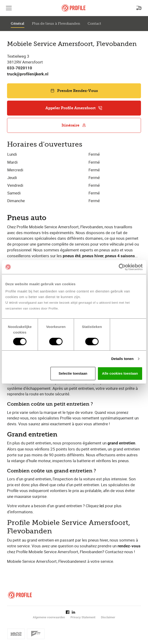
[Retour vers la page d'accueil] (74, 8)
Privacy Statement (83, 617)
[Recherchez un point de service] (139, 8)
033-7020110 (20, 68)
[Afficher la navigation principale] (9, 8)
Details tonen (122, 359)
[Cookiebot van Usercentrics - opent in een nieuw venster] (122, 267)
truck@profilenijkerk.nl (28, 74)
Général (18, 24)
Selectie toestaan (73, 373)
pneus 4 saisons (120, 256)
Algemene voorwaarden (49, 617)
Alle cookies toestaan (120, 373)
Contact (94, 24)
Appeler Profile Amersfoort (74, 108)
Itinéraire (74, 125)
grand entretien (121, 443)
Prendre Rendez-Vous (74, 91)
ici (102, 506)
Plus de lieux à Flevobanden (56, 24)
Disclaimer (108, 617)
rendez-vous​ (129, 546)
